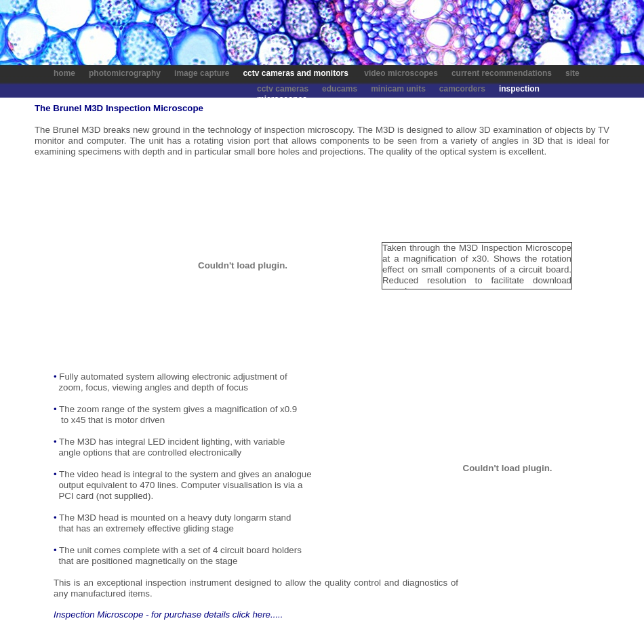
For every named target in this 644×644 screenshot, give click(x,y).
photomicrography (125, 73)
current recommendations (503, 73)
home (64, 73)
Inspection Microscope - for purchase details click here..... (168, 615)
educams (340, 89)
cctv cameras (283, 89)
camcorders (462, 89)
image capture (201, 73)
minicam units (398, 89)
